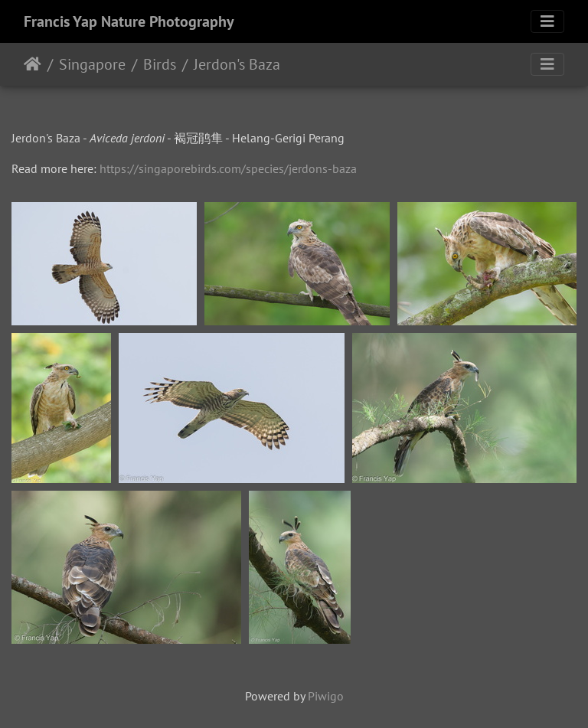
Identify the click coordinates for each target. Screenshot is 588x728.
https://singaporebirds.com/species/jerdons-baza (228, 168)
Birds (160, 64)
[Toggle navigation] (547, 21)
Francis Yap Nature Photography (129, 21)
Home (33, 64)
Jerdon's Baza (237, 64)
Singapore (92, 64)
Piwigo (326, 696)
